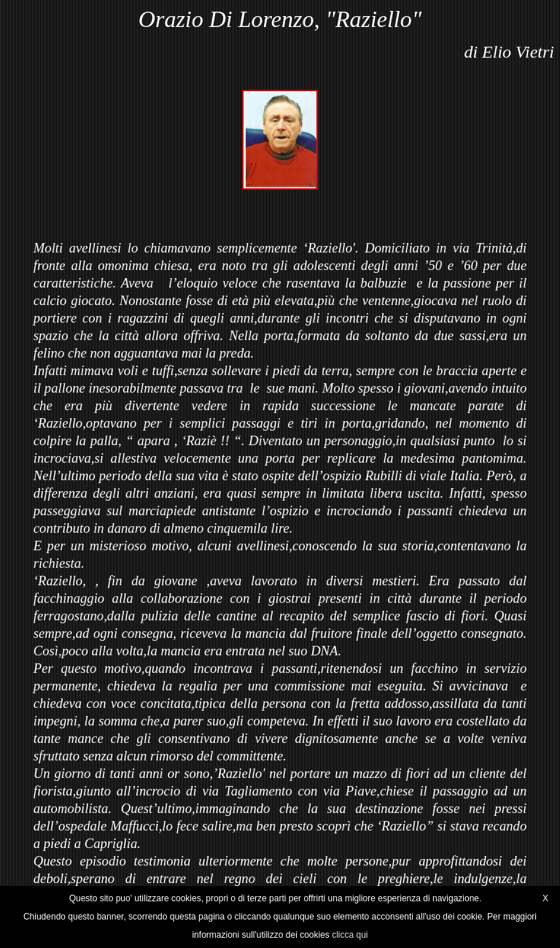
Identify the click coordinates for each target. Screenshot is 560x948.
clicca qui (350, 935)
